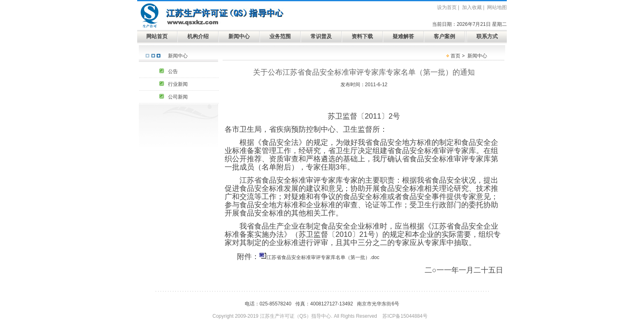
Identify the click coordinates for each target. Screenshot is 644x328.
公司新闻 (178, 97)
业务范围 (280, 36)
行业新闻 (178, 84)
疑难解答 (403, 36)
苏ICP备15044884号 (405, 316)
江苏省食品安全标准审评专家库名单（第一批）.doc (323, 257)
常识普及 (321, 36)
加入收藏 (472, 7)
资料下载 (362, 36)
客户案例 (444, 36)
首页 (455, 56)
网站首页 (157, 36)
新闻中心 (239, 36)
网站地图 (497, 7)
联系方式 (487, 36)
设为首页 (447, 7)
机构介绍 (198, 36)
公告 (173, 71)
